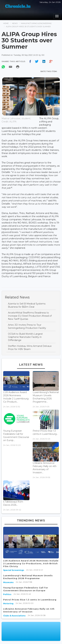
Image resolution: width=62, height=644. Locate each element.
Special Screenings (14, 570)
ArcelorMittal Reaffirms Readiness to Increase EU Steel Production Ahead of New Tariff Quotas (30, 316)
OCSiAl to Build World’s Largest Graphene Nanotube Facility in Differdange (25, 337)
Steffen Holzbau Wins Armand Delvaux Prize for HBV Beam (30, 348)
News (15, 23)
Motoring (8, 603)
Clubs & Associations (14, 616)
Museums (8, 582)
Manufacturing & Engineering (36, 23)
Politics (7, 594)
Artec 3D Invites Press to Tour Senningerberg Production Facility (27, 326)
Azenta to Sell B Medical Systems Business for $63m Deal (27, 305)
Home (6, 23)
